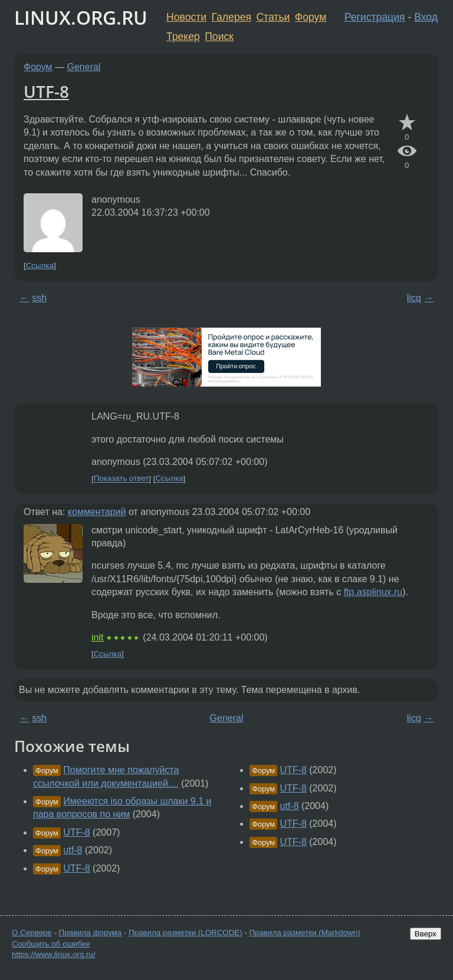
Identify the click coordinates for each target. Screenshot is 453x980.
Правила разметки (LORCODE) (186, 933)
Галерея (232, 17)
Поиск (219, 37)
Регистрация (375, 17)
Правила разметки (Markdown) (304, 933)
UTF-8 (46, 91)
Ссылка (40, 265)
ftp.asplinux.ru (373, 592)
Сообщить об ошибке (51, 944)
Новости (186, 17)
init (97, 637)
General (84, 67)
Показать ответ (122, 479)
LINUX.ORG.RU (81, 17)
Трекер (183, 37)
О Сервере (32, 933)
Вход (426, 17)
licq (414, 298)
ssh (39, 298)
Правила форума (91, 933)
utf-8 (73, 850)
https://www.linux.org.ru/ (53, 954)
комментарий (97, 512)
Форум (311, 17)
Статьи (273, 17)
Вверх (426, 934)
